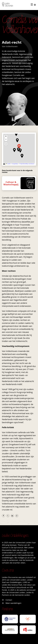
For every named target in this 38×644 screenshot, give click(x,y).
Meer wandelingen (12, 603)
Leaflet (8, 164)
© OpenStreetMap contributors (27, 164)
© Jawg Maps (15, 164)
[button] (14, 150)
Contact (7, 600)
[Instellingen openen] (35, 5)
